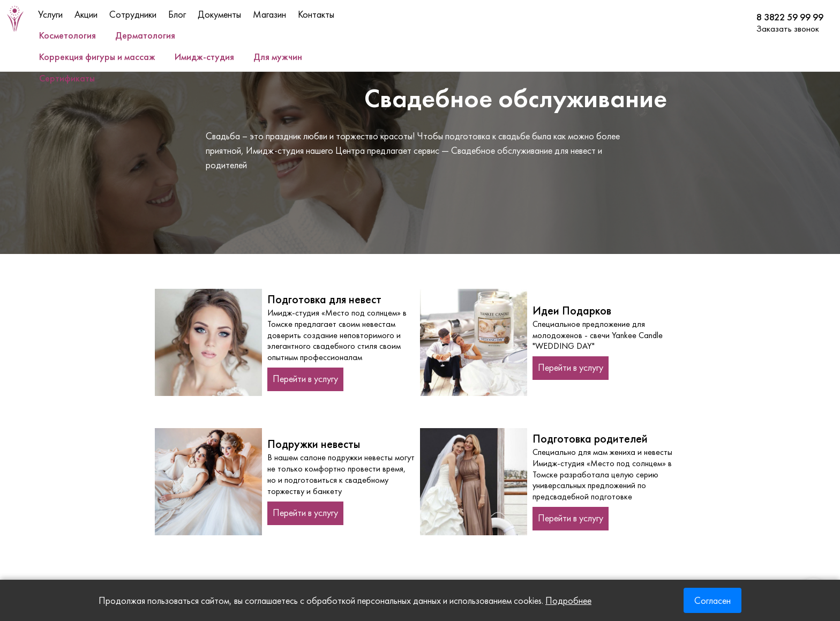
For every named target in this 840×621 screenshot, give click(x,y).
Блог (177, 14)
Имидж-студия (204, 57)
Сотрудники (133, 14)
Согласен (712, 600)
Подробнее (568, 600)
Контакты (316, 14)
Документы (219, 14)
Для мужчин (278, 57)
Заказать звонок (788, 28)
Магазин (269, 14)
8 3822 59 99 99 (790, 17)
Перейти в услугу (305, 379)
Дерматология (145, 35)
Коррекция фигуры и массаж (97, 57)
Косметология (67, 35)
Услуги (50, 14)
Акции (86, 14)
